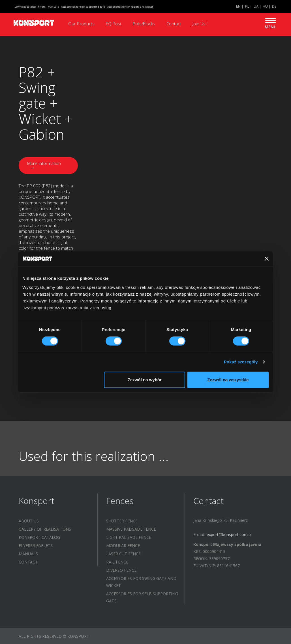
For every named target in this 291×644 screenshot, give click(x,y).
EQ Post (114, 24)
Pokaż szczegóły (241, 362)
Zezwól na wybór (145, 380)
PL (247, 6)
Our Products (81, 24)
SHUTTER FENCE (122, 520)
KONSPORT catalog (39, 536)
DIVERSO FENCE (121, 569)
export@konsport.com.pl (229, 534)
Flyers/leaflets (36, 545)
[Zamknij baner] (267, 259)
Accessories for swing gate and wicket (130, 7)
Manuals (53, 7)
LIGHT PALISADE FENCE (129, 536)
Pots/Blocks (144, 24)
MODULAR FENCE (123, 545)
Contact (174, 24)
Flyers (42, 7)
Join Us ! (200, 24)
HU (265, 6)
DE (274, 6)
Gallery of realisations (45, 528)
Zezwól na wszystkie (228, 380)
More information (45, 165)
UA (256, 6)
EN (238, 6)
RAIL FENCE (117, 561)
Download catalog (25, 7)
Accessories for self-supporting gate (83, 7)
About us (29, 520)
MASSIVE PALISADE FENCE (131, 528)
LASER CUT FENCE (123, 553)
